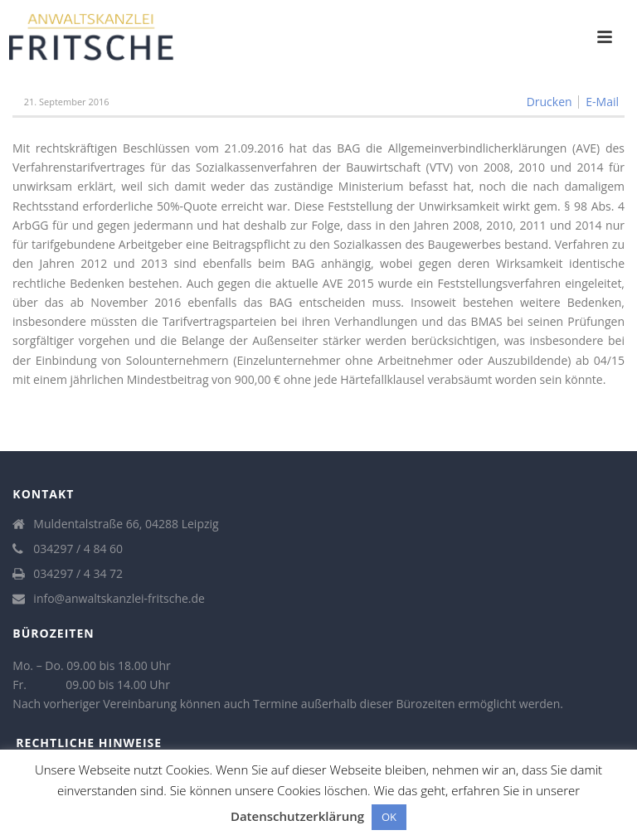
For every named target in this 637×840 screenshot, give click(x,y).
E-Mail (602, 102)
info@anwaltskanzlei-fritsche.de (119, 599)
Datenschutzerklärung (297, 816)
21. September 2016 (67, 102)
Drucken (549, 102)
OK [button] (389, 817)
